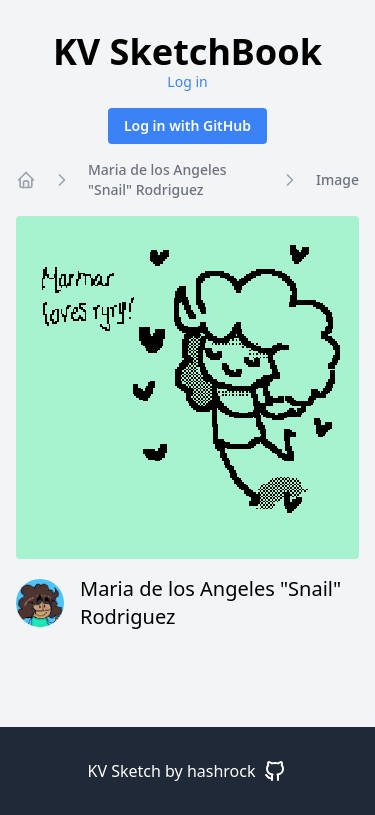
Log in (187, 81)
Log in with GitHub (187, 125)
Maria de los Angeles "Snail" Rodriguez (157, 179)
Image (337, 179)
